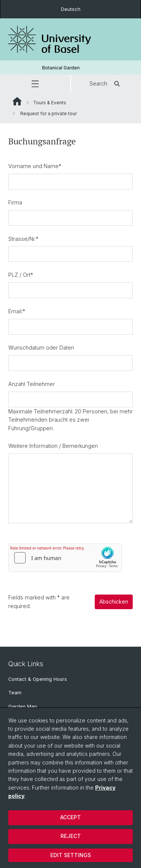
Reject (71, 836)
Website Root (17, 101)
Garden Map (23, 707)
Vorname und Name (35, 166)
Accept (70, 817)
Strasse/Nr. (23, 239)
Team (15, 693)
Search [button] (106, 84)
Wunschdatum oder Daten (41, 348)
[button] (35, 84)
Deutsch (71, 9)
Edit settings (71, 855)
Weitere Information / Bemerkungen (53, 446)
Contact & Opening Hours (38, 679)
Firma (15, 202)
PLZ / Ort (21, 275)
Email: (17, 311)
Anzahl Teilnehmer (32, 384)
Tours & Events (50, 103)
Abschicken (114, 602)
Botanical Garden (61, 68)
